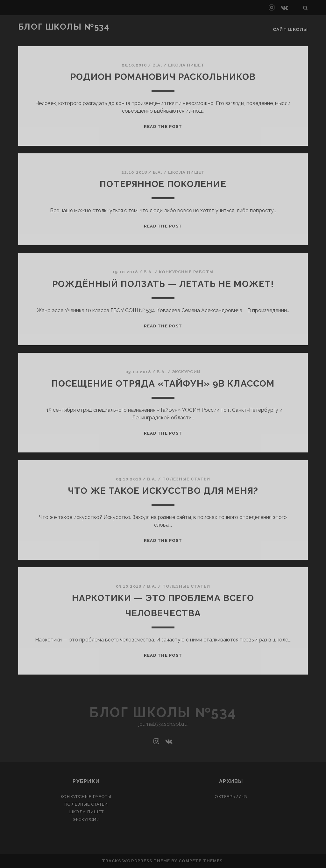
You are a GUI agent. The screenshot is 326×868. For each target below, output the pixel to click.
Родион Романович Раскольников (163, 77)
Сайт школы (291, 27)
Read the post (163, 126)
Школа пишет (186, 65)
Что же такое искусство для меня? (163, 490)
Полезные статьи (186, 479)
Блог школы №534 (64, 27)
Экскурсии (186, 371)
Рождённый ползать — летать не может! (163, 283)
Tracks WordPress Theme (136, 861)
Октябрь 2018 (231, 797)
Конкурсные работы (186, 272)
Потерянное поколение (163, 184)
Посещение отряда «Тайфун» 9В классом (163, 383)
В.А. (157, 65)
